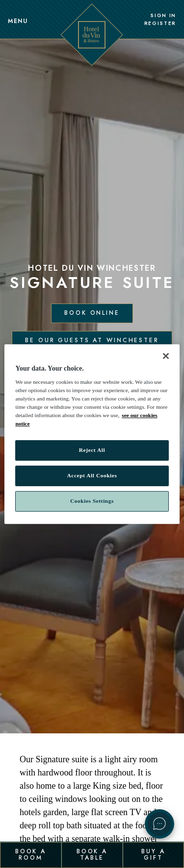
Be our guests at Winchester (92, 340)
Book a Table (92, 854)
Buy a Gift (153, 854)
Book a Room (31, 854)
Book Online (92, 313)
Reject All (92, 450)
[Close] (166, 356)
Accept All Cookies (92, 476)
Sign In (163, 16)
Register (160, 23)
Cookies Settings (92, 501)
